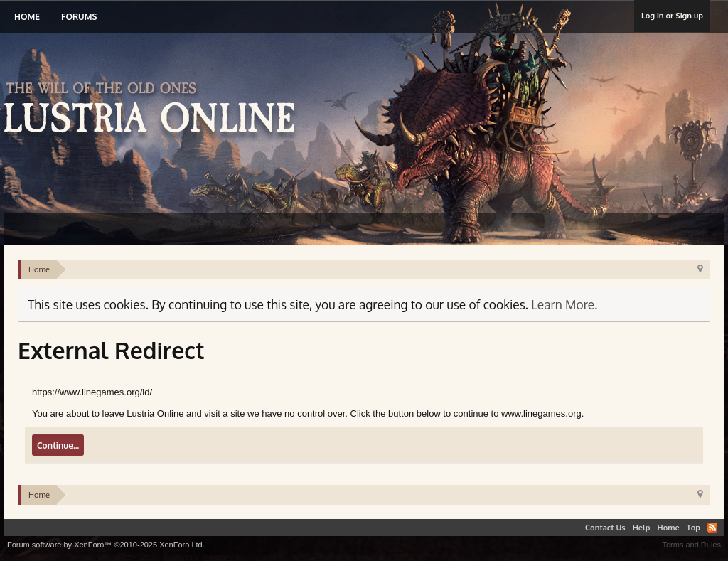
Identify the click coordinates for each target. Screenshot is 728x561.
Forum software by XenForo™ (106, 545)
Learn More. (564, 304)
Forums (79, 17)
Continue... (58, 445)
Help (642, 528)
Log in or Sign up (672, 16)
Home (27, 17)
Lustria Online (155, 109)
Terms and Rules (691, 545)
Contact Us (605, 528)
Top (694, 528)
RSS (712, 528)
